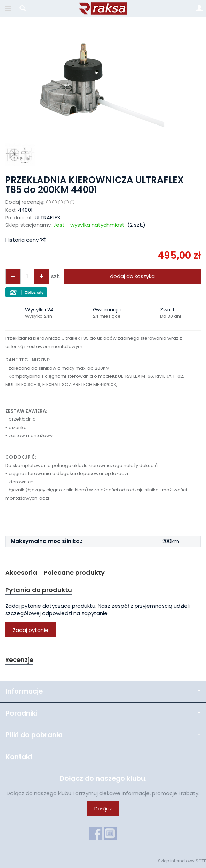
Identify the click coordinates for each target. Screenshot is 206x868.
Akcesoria (21, 572)
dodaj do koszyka (132, 276)
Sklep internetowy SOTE (182, 861)
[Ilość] (27, 276)
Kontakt (19, 757)
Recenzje (19, 660)
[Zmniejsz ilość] (41, 276)
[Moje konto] (199, 8)
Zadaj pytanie (30, 630)
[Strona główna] (103, 8)
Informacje (103, 691)
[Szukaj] (23, 8)
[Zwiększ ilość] (13, 276)
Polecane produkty (74, 572)
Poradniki (103, 713)
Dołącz (103, 809)
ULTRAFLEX (47, 217)
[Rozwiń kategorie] (8, 8)
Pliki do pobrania (103, 735)
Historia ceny (25, 240)
